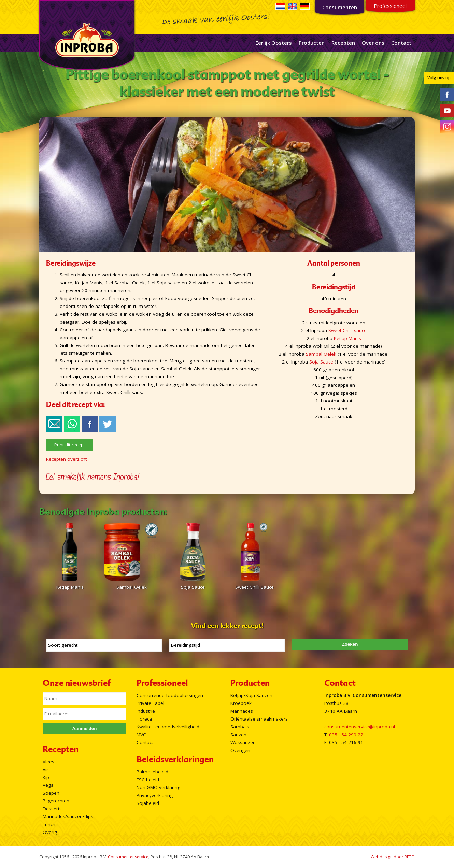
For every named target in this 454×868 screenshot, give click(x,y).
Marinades (242, 711)
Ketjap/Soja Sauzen (251, 695)
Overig (50, 832)
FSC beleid (148, 780)
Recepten (343, 43)
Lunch (49, 824)
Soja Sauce (321, 362)
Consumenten (340, 7)
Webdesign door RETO (393, 857)
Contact (401, 43)
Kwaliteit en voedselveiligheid (168, 727)
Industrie (146, 711)
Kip (46, 777)
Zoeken (350, 644)
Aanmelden (85, 729)
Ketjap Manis (347, 338)
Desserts (52, 809)
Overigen (240, 750)
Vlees (48, 762)
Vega (48, 785)
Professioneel (390, 6)
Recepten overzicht (66, 459)
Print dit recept (70, 445)
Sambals (240, 727)
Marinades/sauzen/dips (68, 816)
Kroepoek (241, 703)
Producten (312, 43)
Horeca (144, 719)
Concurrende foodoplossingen (170, 695)
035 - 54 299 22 (346, 735)
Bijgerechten (56, 801)
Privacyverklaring (155, 795)
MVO (142, 735)
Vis (46, 769)
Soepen (51, 793)
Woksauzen (243, 742)
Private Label (150, 703)
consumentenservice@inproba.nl (360, 727)
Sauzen (238, 735)
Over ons (373, 43)
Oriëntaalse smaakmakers (259, 719)
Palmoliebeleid (152, 772)
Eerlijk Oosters (274, 43)
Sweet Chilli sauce (347, 330)
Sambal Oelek (321, 354)
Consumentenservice (128, 857)
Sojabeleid (148, 803)
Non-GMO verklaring (158, 787)
